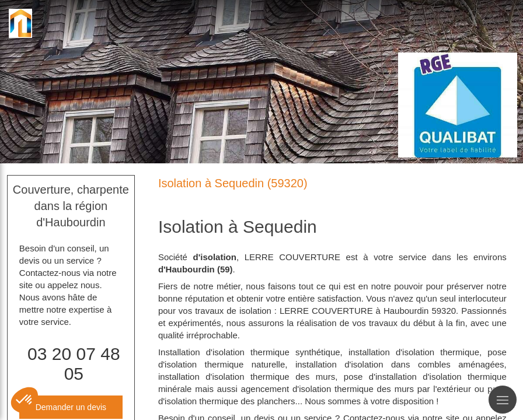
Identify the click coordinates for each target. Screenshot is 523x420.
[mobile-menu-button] (503, 400)
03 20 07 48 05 (74, 364)
